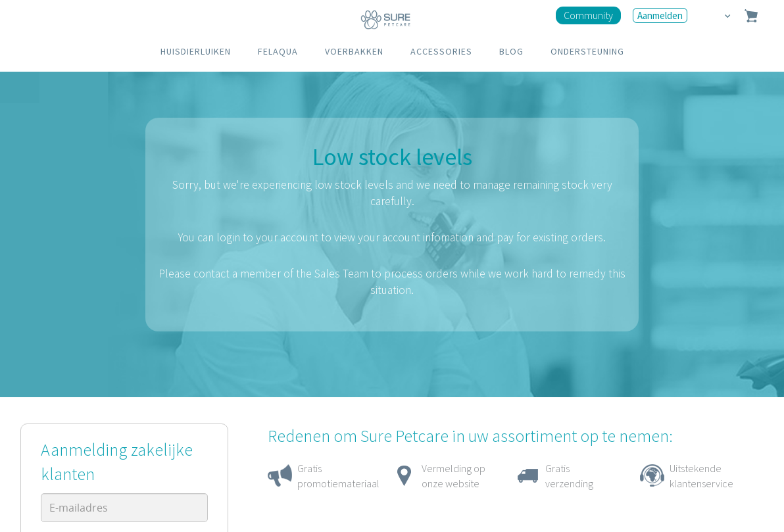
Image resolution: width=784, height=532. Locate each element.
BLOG (511, 51)
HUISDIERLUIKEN (196, 51)
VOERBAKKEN (354, 51)
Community (588, 15)
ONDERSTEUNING (587, 51)
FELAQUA (278, 51)
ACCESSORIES (441, 51)
